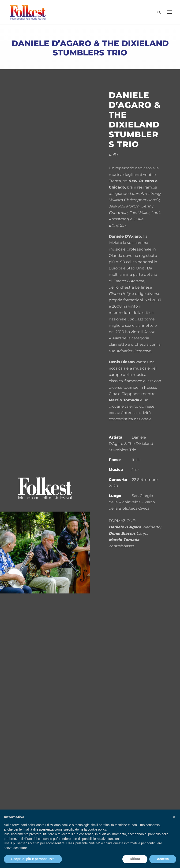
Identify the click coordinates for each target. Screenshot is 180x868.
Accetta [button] (163, 859)
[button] (174, 817)
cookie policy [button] (97, 829)
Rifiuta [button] (135, 859)
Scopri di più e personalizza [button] (33, 859)
